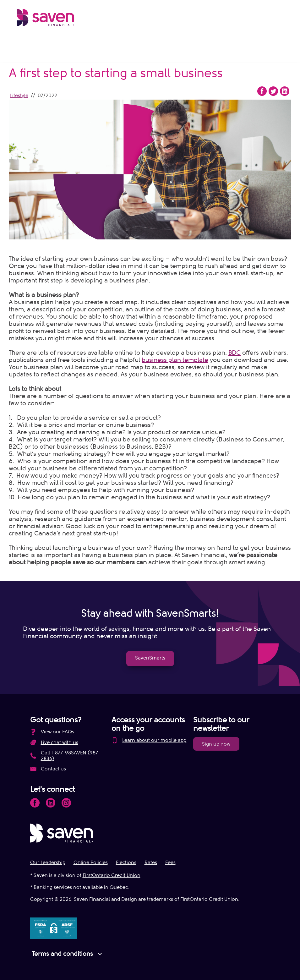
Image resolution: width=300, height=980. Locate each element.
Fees (170, 862)
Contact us (53, 769)
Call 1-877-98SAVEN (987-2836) (71, 756)
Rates (151, 862)
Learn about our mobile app (154, 740)
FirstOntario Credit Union (112, 875)
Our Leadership (48, 862)
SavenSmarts (150, 658)
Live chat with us (60, 742)
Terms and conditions (68, 954)
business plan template (175, 360)
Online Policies (91, 862)
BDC (235, 353)
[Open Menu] (278, 19)
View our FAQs (57, 732)
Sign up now (216, 744)
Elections (126, 862)
